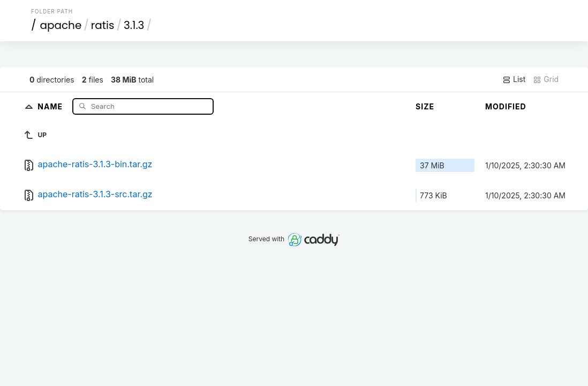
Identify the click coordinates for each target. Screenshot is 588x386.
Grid (546, 79)
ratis (103, 25)
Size (425, 106)
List (514, 79)
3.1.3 (134, 25)
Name (51, 106)
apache (61, 25)
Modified (506, 106)
